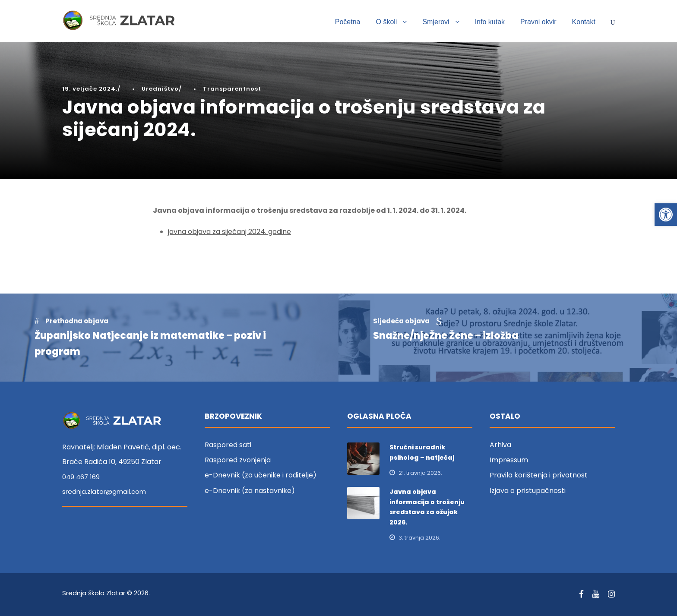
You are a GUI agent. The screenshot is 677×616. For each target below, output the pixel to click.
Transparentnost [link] (232, 89)
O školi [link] (387, 22)
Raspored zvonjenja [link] (238, 460)
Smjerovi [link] (436, 22)
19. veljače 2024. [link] (90, 89)
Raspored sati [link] (228, 445)
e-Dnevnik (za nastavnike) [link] (250, 491)
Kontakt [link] (584, 22)
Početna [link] (348, 22)
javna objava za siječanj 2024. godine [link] (229, 232)
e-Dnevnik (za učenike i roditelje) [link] (261, 475)
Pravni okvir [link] (538, 22)
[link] (666, 215)
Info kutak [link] (490, 22)
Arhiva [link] (500, 445)
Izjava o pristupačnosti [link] (528, 491)
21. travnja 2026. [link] (420, 473)
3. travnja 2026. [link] (419, 538)
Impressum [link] (509, 460)
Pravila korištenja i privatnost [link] (539, 475)
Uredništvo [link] (160, 89)
